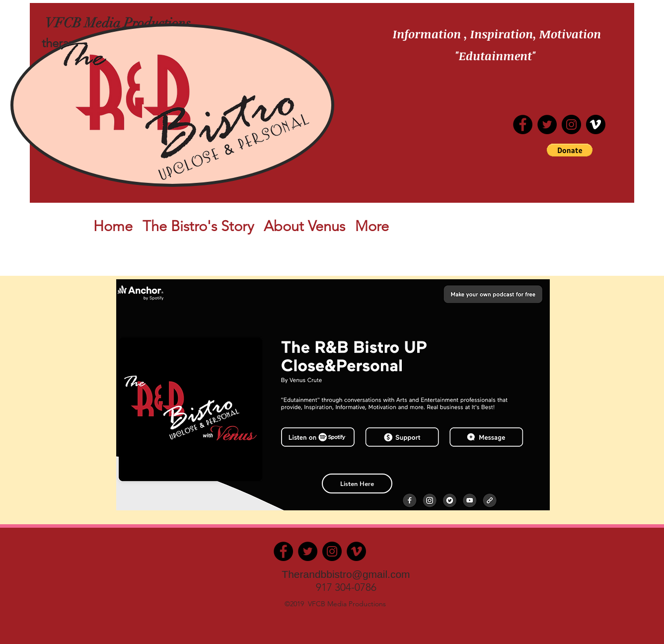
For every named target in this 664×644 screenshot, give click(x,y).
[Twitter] (547, 124)
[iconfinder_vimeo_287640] (596, 124)
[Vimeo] (356, 551)
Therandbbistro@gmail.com (346, 574)
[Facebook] (283, 551)
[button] (570, 150)
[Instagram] (571, 124)
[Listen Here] (357, 483)
